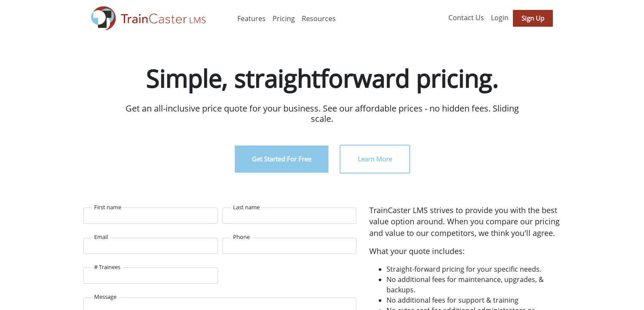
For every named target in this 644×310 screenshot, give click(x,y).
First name (108, 207)
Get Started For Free (282, 159)
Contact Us (466, 18)
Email (101, 237)
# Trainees (107, 267)
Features (251, 19)
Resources (319, 19)
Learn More (375, 159)
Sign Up (533, 18)
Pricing (284, 19)
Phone (241, 237)
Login (500, 18)
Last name (246, 207)
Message (105, 297)
